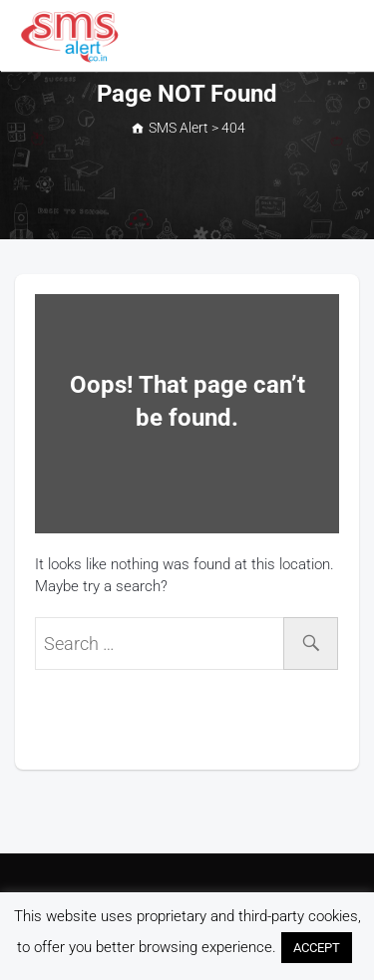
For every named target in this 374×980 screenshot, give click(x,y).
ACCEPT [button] (317, 948)
